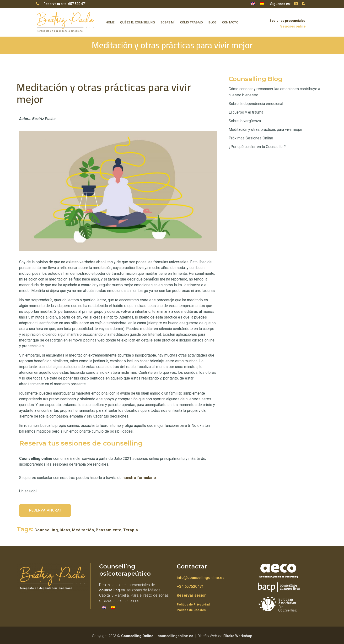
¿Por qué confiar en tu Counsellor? (257, 147)
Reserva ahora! (45, 510)
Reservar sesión (192, 595)
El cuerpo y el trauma (246, 112)
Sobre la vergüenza (245, 121)
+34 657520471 (190, 586)
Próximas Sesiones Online (251, 138)
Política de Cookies (191, 610)
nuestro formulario (139, 478)
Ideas (65, 530)
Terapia (131, 530)
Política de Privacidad (193, 604)
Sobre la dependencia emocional (256, 104)
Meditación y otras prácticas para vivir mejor (265, 129)
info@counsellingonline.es (201, 578)
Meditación (83, 530)
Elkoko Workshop (238, 636)
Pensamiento (109, 530)
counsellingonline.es (175, 636)
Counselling (46, 530)
